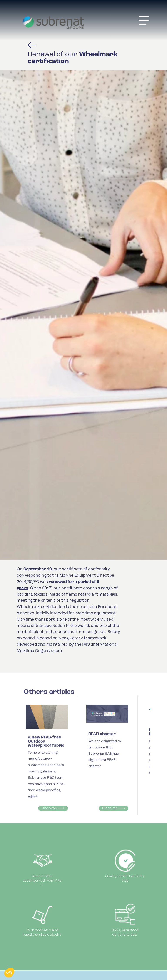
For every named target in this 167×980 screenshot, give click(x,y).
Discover (53, 812)
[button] (9, 973)
